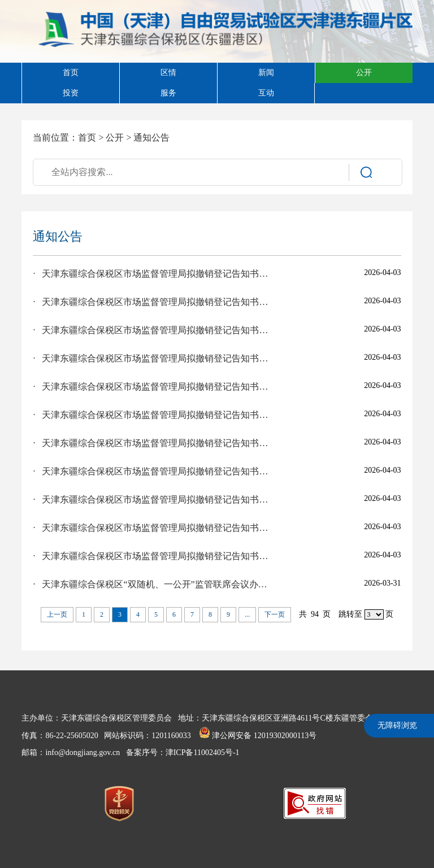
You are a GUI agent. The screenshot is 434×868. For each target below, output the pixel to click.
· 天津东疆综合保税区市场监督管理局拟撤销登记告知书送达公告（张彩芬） (152, 471)
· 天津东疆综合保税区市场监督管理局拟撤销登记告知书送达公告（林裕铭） (152, 528)
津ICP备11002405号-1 (203, 753)
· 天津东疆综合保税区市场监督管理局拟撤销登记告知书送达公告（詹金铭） (152, 330)
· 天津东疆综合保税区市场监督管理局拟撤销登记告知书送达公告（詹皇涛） (152, 387)
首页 (87, 138)
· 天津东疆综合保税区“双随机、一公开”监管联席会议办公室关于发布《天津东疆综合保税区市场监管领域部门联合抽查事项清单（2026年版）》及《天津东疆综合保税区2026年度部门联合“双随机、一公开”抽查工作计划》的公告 (152, 584)
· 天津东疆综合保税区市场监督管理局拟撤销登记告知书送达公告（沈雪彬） (152, 274)
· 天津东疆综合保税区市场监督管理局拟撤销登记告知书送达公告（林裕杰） (152, 556)
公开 (115, 138)
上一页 (57, 614)
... (247, 614)
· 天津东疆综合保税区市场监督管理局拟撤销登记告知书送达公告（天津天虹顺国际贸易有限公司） (152, 415)
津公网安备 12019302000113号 (258, 736)
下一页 (275, 614)
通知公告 (151, 138)
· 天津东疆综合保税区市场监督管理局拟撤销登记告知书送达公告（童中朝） (152, 443)
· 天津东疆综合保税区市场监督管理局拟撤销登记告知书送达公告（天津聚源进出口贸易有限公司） (152, 358)
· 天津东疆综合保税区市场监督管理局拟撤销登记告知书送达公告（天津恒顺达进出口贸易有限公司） (152, 302)
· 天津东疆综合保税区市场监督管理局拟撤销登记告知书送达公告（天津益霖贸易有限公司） (152, 500)
